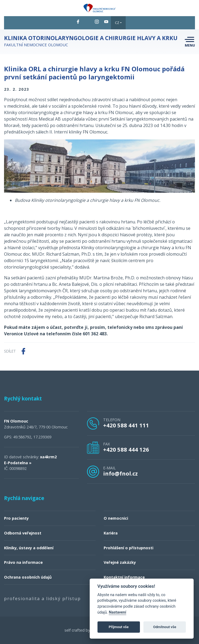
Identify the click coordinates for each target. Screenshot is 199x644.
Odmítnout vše (165, 627)
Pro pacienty (16, 518)
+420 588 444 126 (126, 449)
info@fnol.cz (120, 473)
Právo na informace (23, 562)
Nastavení (117, 612)
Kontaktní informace (124, 577)
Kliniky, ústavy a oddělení (29, 548)
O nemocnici (116, 518)
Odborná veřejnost (23, 533)
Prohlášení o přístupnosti (129, 548)
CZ (117, 23)
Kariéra (111, 533)
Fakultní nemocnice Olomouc (91, 41)
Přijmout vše (119, 627)
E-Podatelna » (18, 463)
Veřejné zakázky (120, 562)
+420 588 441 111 (126, 425)
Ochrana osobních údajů (28, 577)
